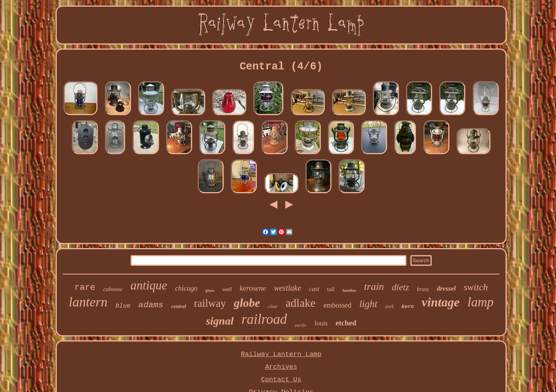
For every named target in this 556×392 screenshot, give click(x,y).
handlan (349, 290)
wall (227, 289)
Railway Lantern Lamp (281, 354)
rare (85, 288)
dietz (400, 287)
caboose (113, 289)
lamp (481, 302)
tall (331, 289)
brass (423, 289)
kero (408, 307)
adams (151, 305)
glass (210, 290)
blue (123, 306)
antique (149, 285)
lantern (88, 302)
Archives (281, 367)
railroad (264, 319)
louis (321, 323)
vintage (441, 302)
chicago (186, 288)
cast (314, 289)
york (389, 306)
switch (476, 287)
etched (346, 323)
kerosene (253, 288)
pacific (301, 325)
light (368, 304)
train (374, 287)
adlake (301, 303)
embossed (337, 305)
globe (247, 303)
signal (220, 321)
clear (273, 306)
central (179, 306)
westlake (287, 288)
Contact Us (281, 380)
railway (210, 303)
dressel (446, 288)
